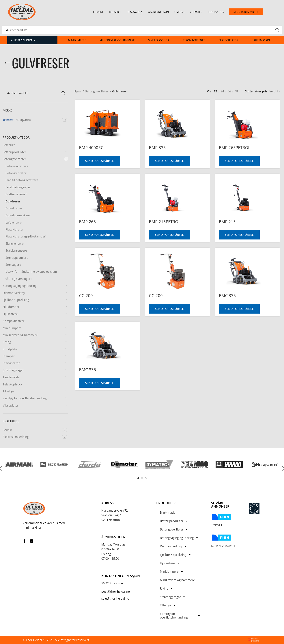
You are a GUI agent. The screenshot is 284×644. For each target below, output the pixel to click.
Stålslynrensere (16, 250)
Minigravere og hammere (117, 40)
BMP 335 (157, 147)
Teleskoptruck (12, 384)
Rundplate (10, 349)
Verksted (196, 12)
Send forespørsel (98, 161)
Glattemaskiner (16, 194)
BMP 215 (228, 222)
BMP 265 (86, 222)
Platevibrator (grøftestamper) (26, 236)
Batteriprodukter (14, 152)
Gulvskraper (14, 208)
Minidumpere (77, 40)
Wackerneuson (158, 12)
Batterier (9, 145)
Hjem (78, 91)
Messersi (115, 12)
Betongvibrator (16, 173)
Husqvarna (134, 12)
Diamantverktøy (14, 293)
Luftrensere (14, 222)
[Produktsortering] (263, 92)
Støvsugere (13, 265)
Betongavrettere (17, 166)
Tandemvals (11, 377)
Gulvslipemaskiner (18, 215)
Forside (98, 12)
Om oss (179, 12)
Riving (7, 342)
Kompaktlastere (14, 321)
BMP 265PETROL (235, 147)
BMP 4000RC (90, 147)
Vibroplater (11, 405)
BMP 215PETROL (164, 222)
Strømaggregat (194, 40)
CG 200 (84, 295)
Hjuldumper (11, 307)
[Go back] (7, 63)
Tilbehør (9, 391)
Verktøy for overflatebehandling (25, 398)
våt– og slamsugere (19, 279)
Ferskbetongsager (18, 187)
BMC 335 (228, 295)
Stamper (9, 356)
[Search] (142, 30)
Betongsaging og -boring (20, 286)
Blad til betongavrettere (22, 180)
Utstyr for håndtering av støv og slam (31, 272)
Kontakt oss (217, 12)
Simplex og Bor (159, 40)
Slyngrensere (15, 244)
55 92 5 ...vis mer (113, 583)
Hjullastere (10, 314)
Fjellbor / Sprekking (16, 300)
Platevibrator (228, 40)
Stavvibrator (11, 363)
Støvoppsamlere (17, 258)
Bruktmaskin (261, 40)
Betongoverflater (14, 159)
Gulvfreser (13, 201)
